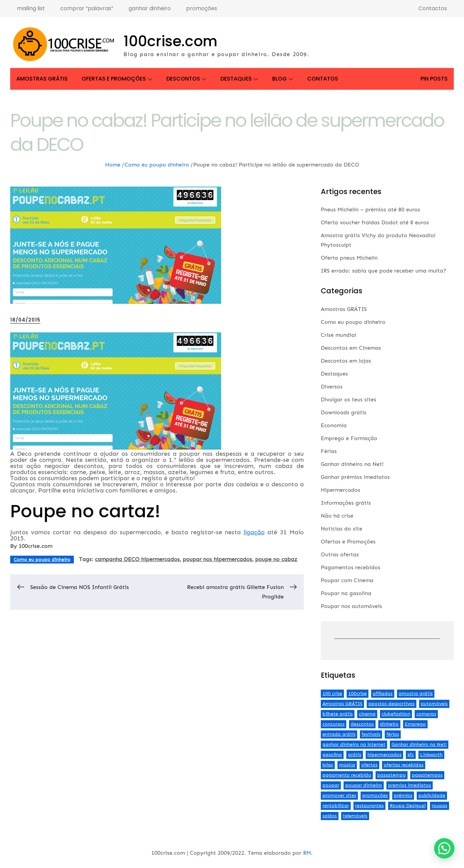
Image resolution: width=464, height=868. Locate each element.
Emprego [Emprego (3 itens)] (415, 724)
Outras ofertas (340, 554)
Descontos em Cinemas (351, 348)
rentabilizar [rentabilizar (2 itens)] (336, 806)
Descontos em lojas (346, 361)
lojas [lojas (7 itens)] (328, 765)
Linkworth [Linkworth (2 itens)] (431, 755)
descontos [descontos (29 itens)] (362, 724)
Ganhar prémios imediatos (355, 477)
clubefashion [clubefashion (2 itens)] (396, 714)
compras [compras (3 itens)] (426, 714)
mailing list (31, 8)
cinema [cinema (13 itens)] (367, 714)
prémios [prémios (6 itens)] (403, 795)
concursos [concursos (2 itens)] (334, 724)
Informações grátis (346, 503)
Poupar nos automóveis (351, 606)
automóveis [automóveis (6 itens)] (434, 704)
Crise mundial (338, 335)
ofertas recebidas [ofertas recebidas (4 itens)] (404, 765)
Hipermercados (341, 490)
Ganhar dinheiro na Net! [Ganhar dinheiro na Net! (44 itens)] (419, 744)
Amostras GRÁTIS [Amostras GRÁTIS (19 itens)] (342, 704)
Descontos (186, 79)
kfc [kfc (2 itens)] (411, 755)
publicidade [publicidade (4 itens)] (432, 795)
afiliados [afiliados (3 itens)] (383, 693)
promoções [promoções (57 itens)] (375, 795)
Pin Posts (434, 79)
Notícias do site (342, 529)
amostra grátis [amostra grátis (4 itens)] (416, 693)
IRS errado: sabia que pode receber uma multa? (384, 271)
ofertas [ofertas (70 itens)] (369, 765)
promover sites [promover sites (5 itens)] (339, 795)
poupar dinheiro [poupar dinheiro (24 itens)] (364, 785)
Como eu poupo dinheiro (42, 560)
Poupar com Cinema (347, 580)
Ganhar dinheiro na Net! (352, 464)
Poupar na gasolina (346, 593)
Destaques (239, 79)
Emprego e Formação (349, 438)
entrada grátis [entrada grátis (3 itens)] (339, 734)
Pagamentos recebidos (351, 567)
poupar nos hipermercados (217, 559)
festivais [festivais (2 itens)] (371, 734)
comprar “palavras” (87, 8)
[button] (444, 848)
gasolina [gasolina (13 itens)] (332, 755)
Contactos (433, 8)
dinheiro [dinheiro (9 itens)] (389, 724)
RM (307, 853)
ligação (254, 532)
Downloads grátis (344, 412)
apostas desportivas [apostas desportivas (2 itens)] (392, 704)
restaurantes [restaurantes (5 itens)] (369, 806)
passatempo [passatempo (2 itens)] (392, 775)
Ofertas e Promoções (117, 79)
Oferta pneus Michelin (349, 258)
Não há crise (337, 516)
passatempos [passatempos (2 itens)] (427, 775)
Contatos (323, 79)
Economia (334, 425)
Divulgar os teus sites (349, 400)
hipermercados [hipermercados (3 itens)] (384, 755)
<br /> (387, 639)
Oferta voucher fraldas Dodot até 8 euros (375, 222)
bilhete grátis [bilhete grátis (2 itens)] (338, 714)
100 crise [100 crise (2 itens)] (332, 693)
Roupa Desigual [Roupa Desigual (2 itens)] (408, 806)
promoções (202, 8)
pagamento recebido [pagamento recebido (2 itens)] (347, 775)
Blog (283, 79)
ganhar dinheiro (150, 8)
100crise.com (170, 41)
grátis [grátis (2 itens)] (355, 755)
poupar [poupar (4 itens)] (331, 785)
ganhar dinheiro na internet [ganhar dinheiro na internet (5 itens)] (354, 744)
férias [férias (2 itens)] (393, 734)
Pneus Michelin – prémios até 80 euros (370, 210)
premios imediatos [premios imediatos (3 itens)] (410, 785)
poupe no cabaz (276, 559)
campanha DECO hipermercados (137, 559)
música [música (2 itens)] (347, 765)
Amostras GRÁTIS (42, 79)
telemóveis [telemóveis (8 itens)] (355, 816)
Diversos (332, 387)
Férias (329, 451)
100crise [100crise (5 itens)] (358, 693)
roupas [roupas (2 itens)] (440, 806)
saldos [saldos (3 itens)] (330, 816)
